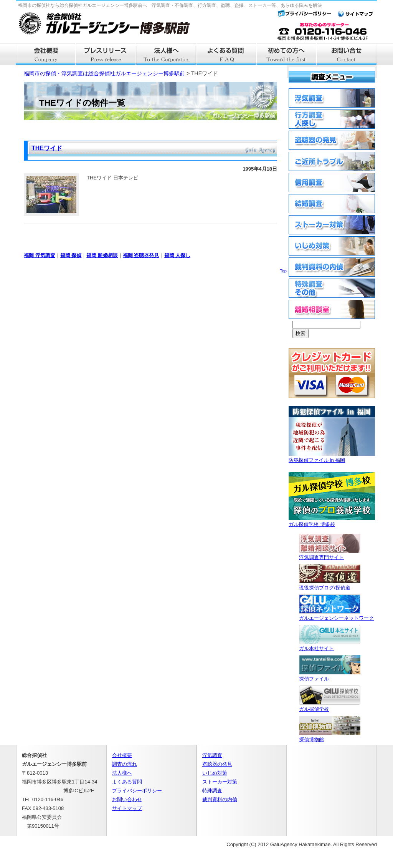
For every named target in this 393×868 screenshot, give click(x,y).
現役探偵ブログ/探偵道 (330, 585)
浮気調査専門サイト (330, 554)
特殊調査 (212, 791)
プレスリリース (106, 54)
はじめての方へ (287, 54)
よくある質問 (227, 54)
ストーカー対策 (220, 782)
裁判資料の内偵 (220, 799)
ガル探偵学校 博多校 (332, 521)
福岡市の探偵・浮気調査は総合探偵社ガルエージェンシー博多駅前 (104, 73)
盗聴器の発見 (217, 764)
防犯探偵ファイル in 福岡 (332, 457)
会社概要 (46, 54)
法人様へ (166, 54)
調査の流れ (125, 764)
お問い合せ (347, 54)
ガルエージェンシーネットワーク (336, 615)
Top (283, 271)
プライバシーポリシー (137, 791)
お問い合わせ (127, 799)
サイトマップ (127, 808)
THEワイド (47, 148)
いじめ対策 (215, 773)
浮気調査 (212, 755)
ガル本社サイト (330, 645)
